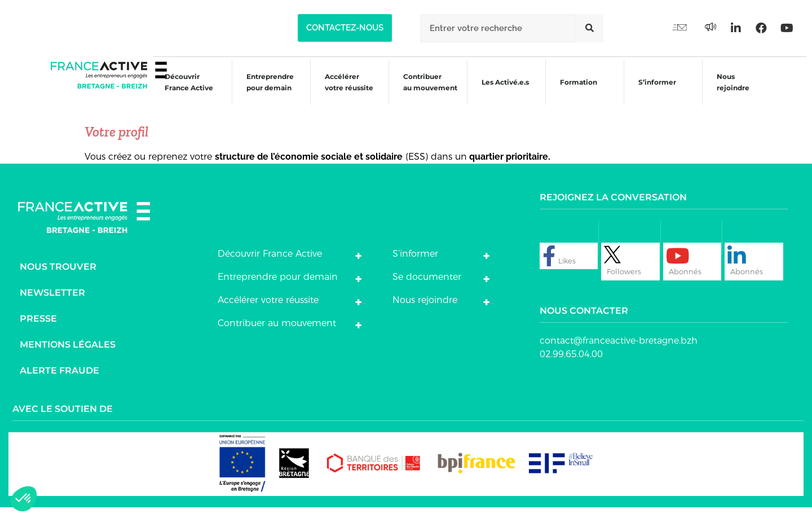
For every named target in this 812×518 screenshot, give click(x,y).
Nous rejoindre (731, 92)
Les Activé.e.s (506, 92)
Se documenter (427, 287)
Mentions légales (68, 355)
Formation (575, 93)
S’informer (654, 93)
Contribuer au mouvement (424, 92)
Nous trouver (58, 277)
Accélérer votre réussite (342, 92)
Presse (38, 329)
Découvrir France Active (179, 92)
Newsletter (52, 303)
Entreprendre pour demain (262, 92)
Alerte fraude (59, 381)
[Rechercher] (589, 28)
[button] (345, 28)
